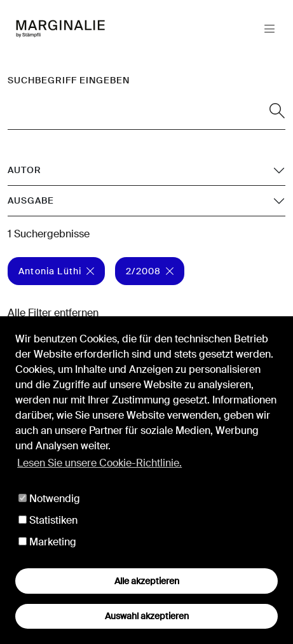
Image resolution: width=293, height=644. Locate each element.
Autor (24, 170)
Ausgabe (31, 200)
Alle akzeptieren (147, 581)
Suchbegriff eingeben (69, 80)
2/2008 (150, 271)
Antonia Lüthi (56, 271)
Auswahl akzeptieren (147, 616)
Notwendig (49, 499)
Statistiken (48, 520)
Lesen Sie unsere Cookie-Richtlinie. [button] (99, 463)
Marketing (47, 542)
